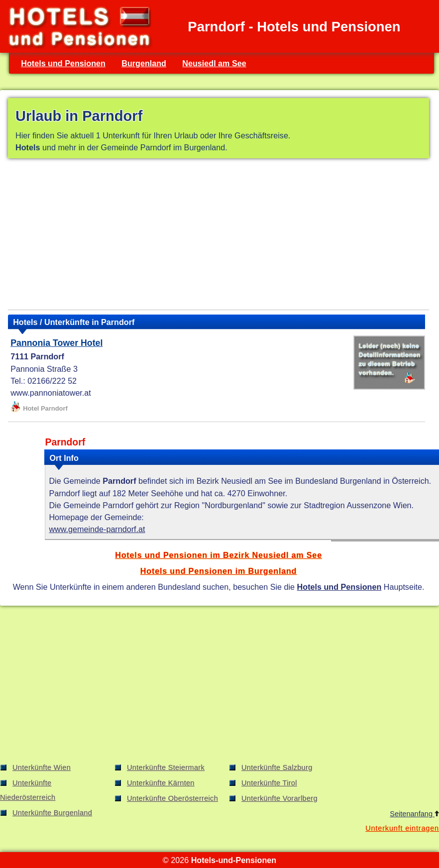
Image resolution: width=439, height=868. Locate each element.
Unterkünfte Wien (42, 767)
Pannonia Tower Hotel (56, 343)
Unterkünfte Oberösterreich (172, 798)
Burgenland (144, 63)
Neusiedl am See (214, 63)
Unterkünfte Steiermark (166, 767)
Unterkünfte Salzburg (277, 767)
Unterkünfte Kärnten (161, 783)
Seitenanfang (414, 814)
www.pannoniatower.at (51, 393)
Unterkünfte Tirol (269, 783)
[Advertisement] (219, 236)
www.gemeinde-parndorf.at (97, 529)
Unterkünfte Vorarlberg (279, 798)
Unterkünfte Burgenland (52, 813)
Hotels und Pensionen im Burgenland (219, 571)
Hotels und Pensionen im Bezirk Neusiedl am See (219, 555)
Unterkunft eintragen (402, 828)
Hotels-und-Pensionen (234, 860)
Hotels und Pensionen (63, 63)
